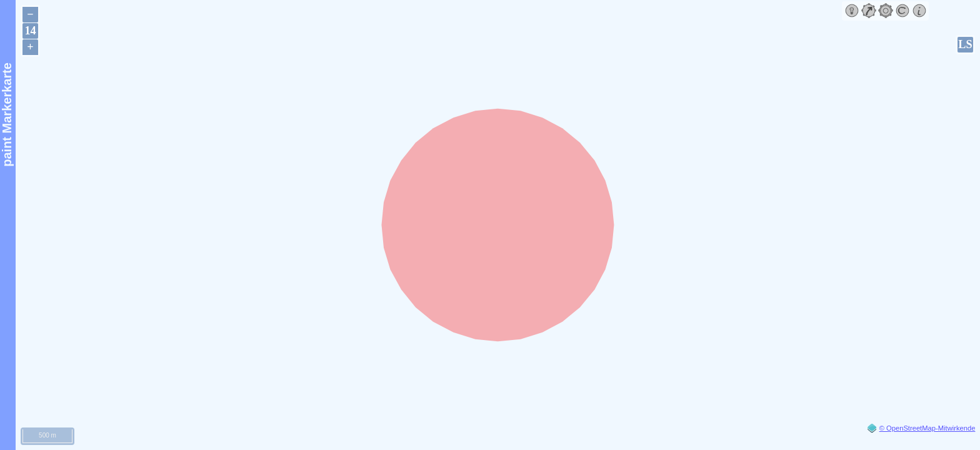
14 (30, 31)
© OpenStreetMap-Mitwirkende (927, 428)
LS (965, 44)
